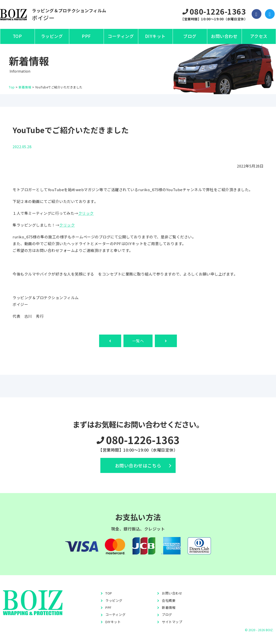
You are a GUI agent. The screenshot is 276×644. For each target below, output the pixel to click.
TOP (17, 36)
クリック (86, 213)
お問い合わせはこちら (138, 465)
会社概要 (169, 600)
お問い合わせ (224, 36)
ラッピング (52, 36)
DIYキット (155, 36)
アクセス (259, 36)
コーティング (121, 36)
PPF (86, 36)
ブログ (190, 36)
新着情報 (169, 607)
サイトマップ (172, 622)
